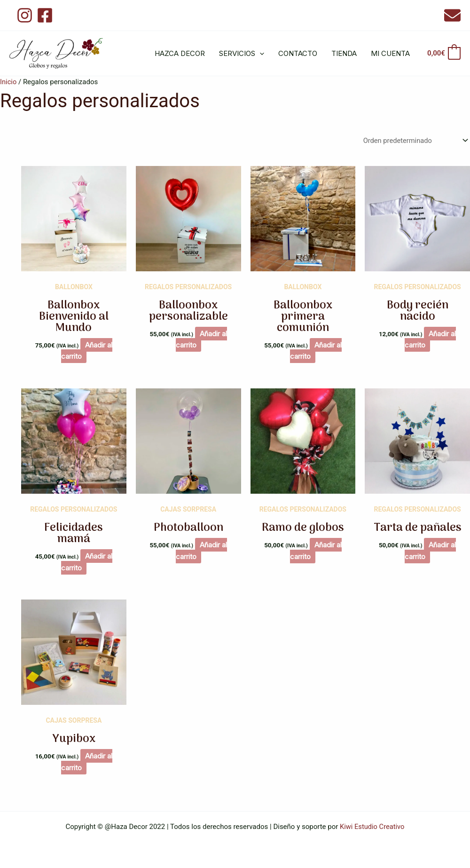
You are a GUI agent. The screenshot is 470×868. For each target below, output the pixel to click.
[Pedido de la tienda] (412, 141)
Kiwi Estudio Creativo (372, 827)
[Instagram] (25, 15)
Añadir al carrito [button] (87, 351)
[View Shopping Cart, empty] (443, 53)
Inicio (8, 82)
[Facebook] (45, 15)
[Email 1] (452, 15)
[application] (260, 54)
